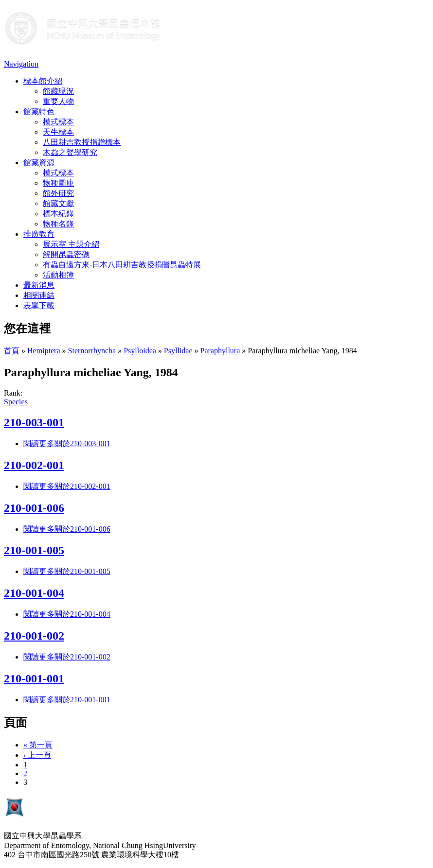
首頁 (12, 351)
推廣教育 (39, 234)
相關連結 (39, 295)
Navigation (21, 64)
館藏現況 (58, 91)
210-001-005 (34, 550)
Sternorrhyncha (92, 351)
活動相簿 (58, 275)
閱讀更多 (67, 443)
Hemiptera (44, 351)
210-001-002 (34, 636)
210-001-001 (34, 678)
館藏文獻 (58, 203)
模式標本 (58, 122)
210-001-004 (34, 593)
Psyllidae (178, 351)
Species (16, 402)
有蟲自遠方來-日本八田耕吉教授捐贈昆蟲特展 (122, 265)
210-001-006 (34, 508)
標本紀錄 (58, 214)
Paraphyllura (220, 351)
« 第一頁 (38, 745)
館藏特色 (39, 112)
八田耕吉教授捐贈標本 (82, 142)
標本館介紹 (43, 81)
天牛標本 (58, 132)
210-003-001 (34, 422)
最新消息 (39, 285)
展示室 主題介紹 (71, 244)
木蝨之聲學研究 (70, 152)
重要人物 (58, 101)
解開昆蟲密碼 (66, 254)
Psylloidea (140, 351)
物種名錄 (58, 224)
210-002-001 (34, 465)
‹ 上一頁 (37, 755)
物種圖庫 (58, 183)
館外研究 (58, 193)
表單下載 (39, 305)
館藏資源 (39, 163)
